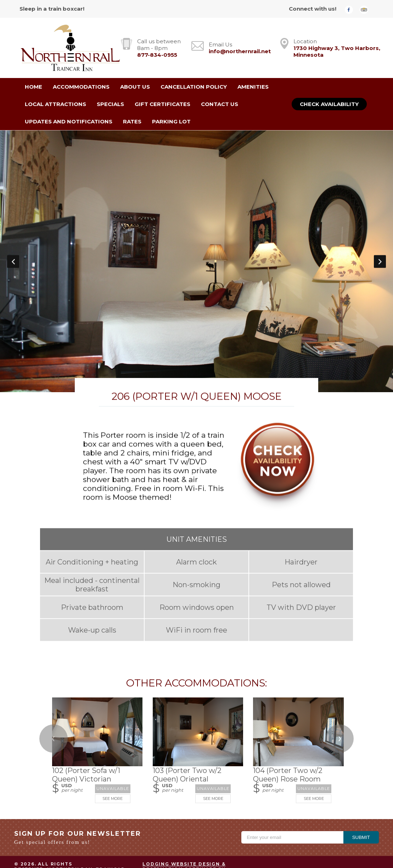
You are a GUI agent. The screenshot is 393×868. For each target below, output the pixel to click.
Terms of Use (339, 839)
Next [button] (380, 241)
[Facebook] (352, 9)
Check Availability (329, 104)
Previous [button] (13, 241)
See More (113, 759)
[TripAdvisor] (366, 9)
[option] (196, 242)
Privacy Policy (287, 839)
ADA (373, 839)
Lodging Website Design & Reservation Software (184, 827)
